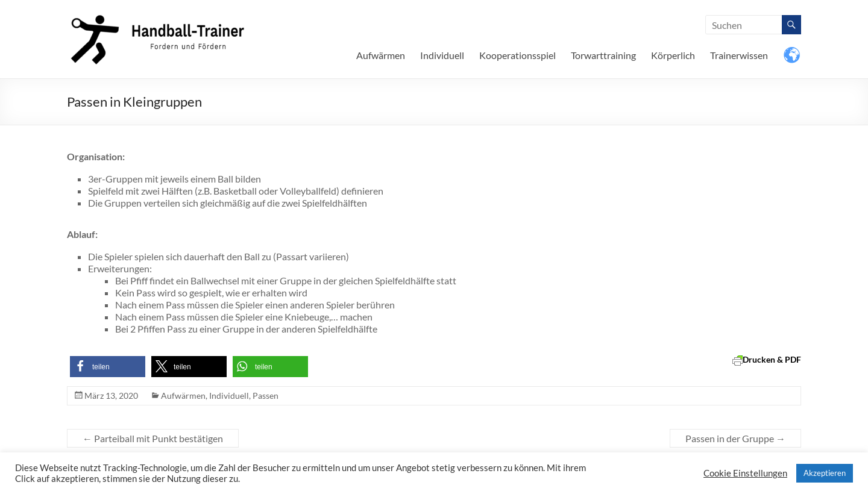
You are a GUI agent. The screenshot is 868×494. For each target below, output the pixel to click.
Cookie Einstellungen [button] (745, 473)
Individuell (442, 55)
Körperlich (673, 55)
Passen (266, 396)
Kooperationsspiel (517, 55)
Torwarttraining (603, 55)
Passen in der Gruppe (735, 438)
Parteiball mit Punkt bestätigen (153, 438)
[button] (108, 367)
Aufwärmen (381, 55)
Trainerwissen (739, 55)
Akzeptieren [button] (825, 473)
